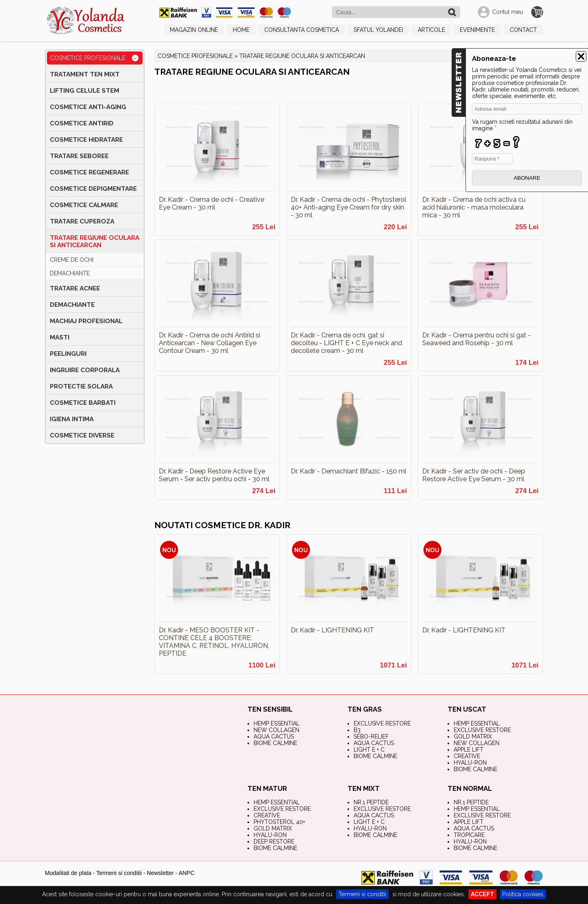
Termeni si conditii (362, 894)
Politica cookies (523, 894)
